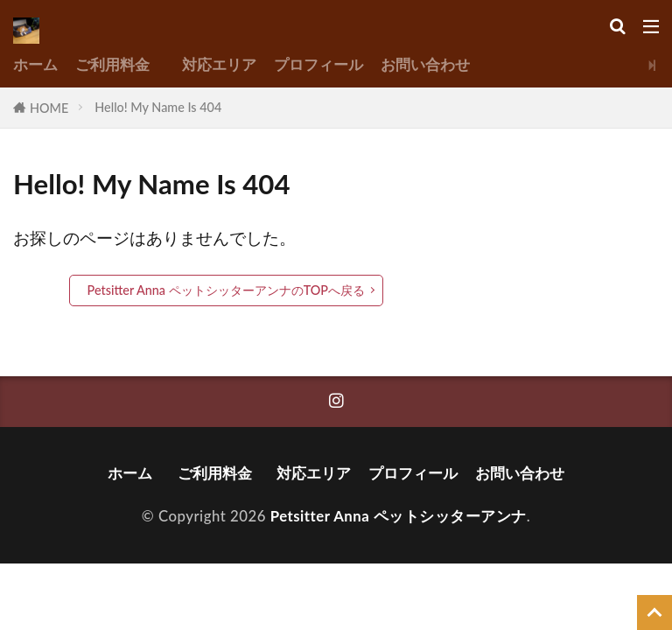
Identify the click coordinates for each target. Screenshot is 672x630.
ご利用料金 (120, 64)
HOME (49, 108)
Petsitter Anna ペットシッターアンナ (399, 516)
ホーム (35, 64)
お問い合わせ (425, 64)
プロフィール (318, 64)
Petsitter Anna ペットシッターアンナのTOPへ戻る (227, 290)
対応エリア (219, 64)
